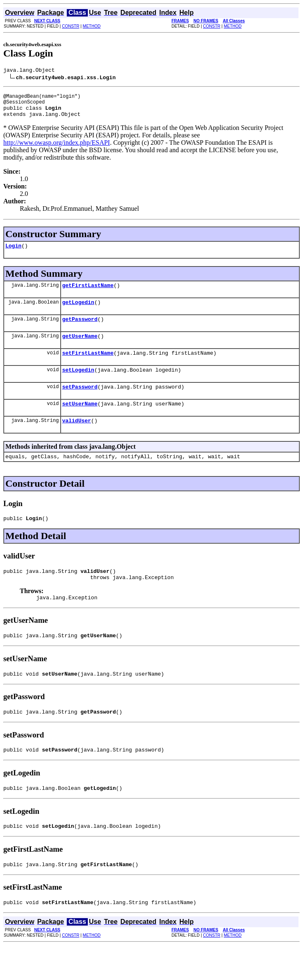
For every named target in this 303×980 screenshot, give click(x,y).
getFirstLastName (88, 294)
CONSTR (70, 26)
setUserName (80, 421)
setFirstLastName (88, 366)
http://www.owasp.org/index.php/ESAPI (57, 149)
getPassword (80, 330)
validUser (77, 439)
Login (13, 253)
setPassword (80, 403)
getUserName (80, 348)
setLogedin (78, 384)
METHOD (92, 26)
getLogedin (78, 312)
